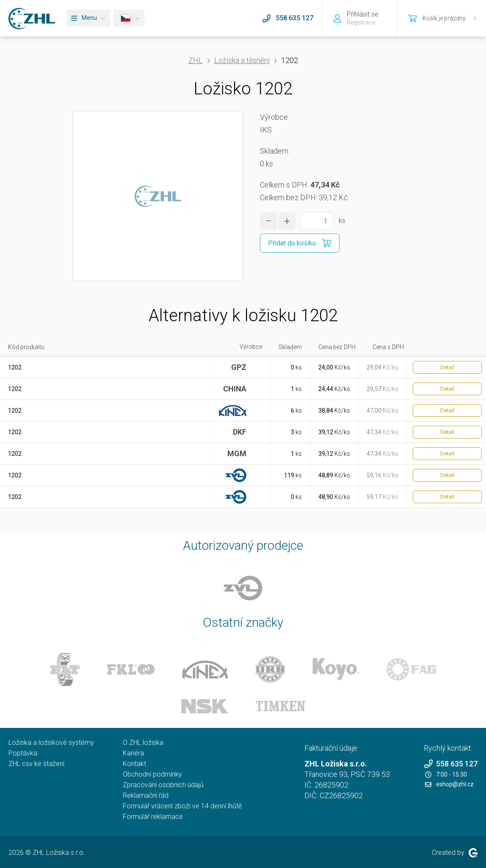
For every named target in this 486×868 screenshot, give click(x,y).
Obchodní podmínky (152, 774)
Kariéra (133, 753)
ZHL (196, 60)
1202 (15, 367)
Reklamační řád (146, 795)
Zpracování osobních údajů (163, 785)
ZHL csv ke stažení (36, 764)
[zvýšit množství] (287, 221)
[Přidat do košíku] (300, 243)
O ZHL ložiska (143, 743)
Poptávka (23, 753)
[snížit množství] (268, 221)
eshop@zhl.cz (449, 784)
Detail (447, 367)
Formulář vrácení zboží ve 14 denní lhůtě (182, 806)
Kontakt (134, 764)
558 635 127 (451, 764)
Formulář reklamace (153, 817)
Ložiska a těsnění (242, 60)
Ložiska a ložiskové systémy (51, 743)
